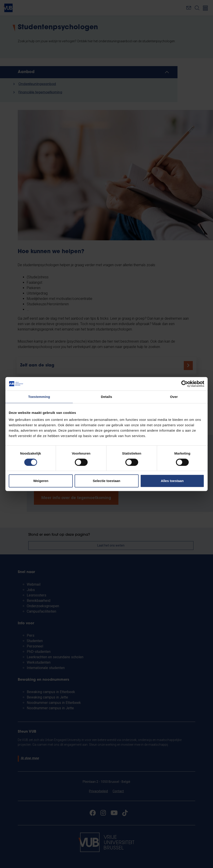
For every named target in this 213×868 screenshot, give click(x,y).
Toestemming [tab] (39, 397)
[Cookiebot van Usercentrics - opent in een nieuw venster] (185, 384)
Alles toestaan (172, 481)
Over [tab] (174, 397)
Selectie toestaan (107, 481)
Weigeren (41, 481)
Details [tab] (106, 397)
